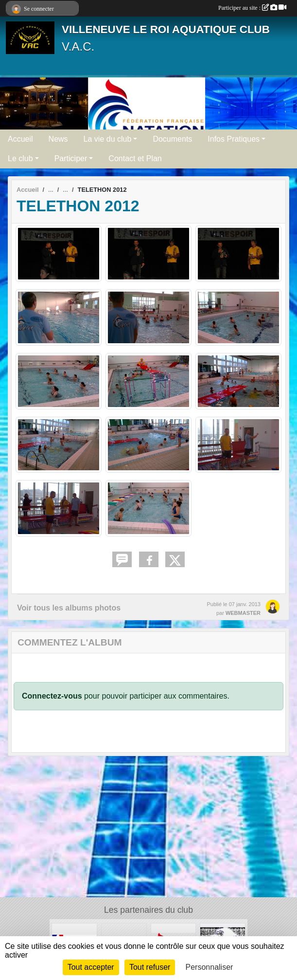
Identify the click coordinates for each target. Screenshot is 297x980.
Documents (172, 139)
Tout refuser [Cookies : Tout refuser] (150, 967)
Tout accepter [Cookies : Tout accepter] (91, 967)
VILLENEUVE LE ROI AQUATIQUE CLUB (166, 29)
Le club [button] (20, 158)
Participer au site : (252, 8)
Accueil (20, 139)
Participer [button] (71, 158)
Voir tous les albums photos (69, 608)
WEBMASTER (243, 613)
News (58, 139)
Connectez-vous (52, 696)
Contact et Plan (135, 158)
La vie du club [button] (108, 139)
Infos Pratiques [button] (234, 139)
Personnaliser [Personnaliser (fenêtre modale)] (210, 967)
